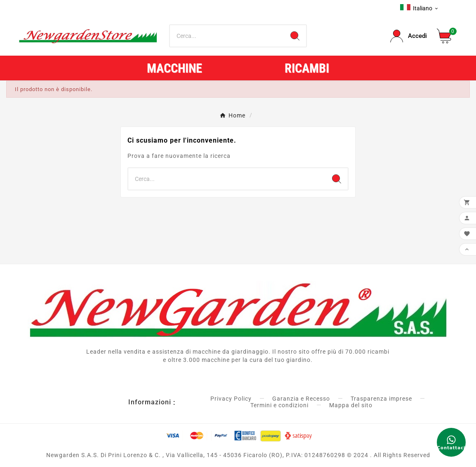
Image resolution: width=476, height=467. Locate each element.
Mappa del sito (351, 405)
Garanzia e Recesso (301, 399)
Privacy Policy (231, 399)
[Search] (295, 36)
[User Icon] (409, 36)
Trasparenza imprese (381, 399)
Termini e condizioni (279, 405)
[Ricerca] (227, 36)
